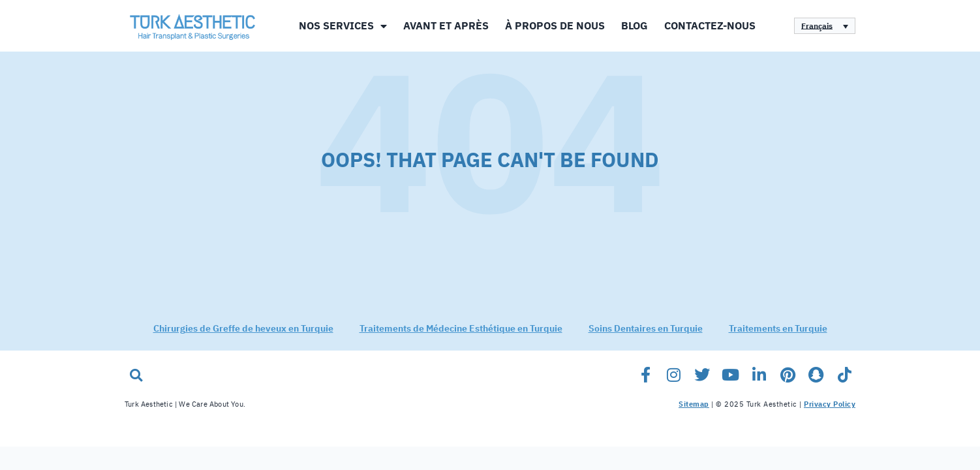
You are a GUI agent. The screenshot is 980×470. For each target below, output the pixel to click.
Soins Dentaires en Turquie (646, 337)
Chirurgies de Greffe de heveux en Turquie (243, 337)
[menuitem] (825, 26)
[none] (825, 26)
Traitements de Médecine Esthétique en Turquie (461, 337)
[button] (136, 384)
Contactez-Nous (710, 26)
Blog (635, 26)
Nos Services (343, 26)
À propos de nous (555, 26)
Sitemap (694, 413)
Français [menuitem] (817, 26)
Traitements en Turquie (778, 337)
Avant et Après (446, 26)
